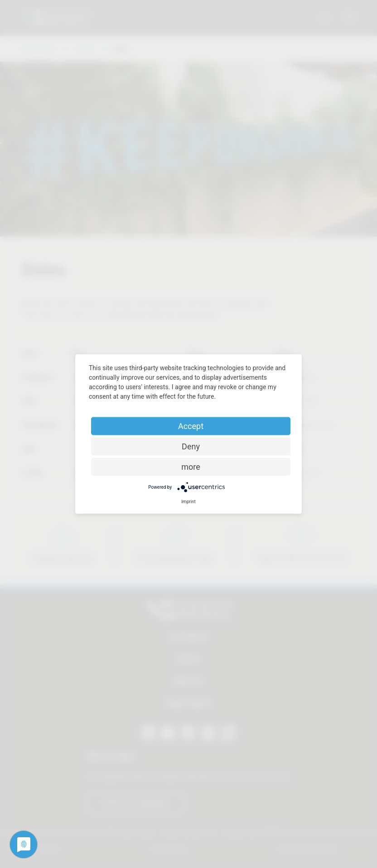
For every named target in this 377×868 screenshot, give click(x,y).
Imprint (188, 502)
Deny (191, 446)
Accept (191, 426)
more (191, 467)
